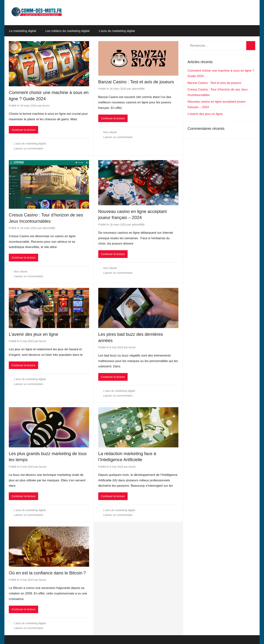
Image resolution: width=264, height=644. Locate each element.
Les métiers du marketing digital (67, 31)
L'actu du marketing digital (30, 143)
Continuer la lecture (23, 130)
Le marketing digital (23, 31)
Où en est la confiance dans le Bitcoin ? (47, 573)
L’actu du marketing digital (117, 31)
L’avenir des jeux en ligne (34, 334)
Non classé (110, 132)
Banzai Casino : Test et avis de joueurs (136, 82)
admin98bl (138, 89)
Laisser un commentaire (29, 148)
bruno (46, 105)
